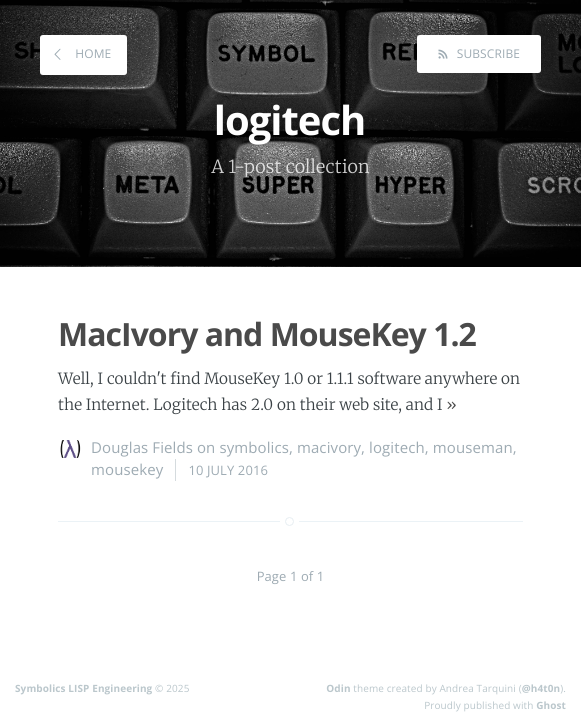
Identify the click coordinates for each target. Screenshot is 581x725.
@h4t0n (541, 688)
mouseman (473, 448)
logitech (397, 448)
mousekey (127, 470)
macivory (329, 448)
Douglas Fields (142, 448)
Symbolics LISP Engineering (83, 688)
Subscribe (486, 53)
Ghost (551, 705)
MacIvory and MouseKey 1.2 (267, 334)
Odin (338, 688)
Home (91, 53)
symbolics (254, 448)
